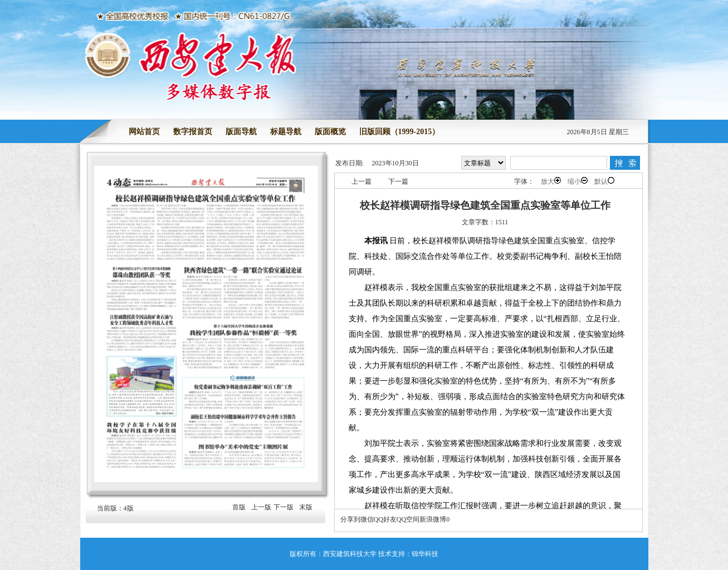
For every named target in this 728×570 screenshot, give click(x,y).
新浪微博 (433, 519)
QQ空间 (408, 519)
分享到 (350, 519)
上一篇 (361, 181)
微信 (367, 519)
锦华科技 (425, 554)
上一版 (261, 507)
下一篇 (398, 181)
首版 (239, 507)
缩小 (578, 181)
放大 (551, 181)
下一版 (284, 507)
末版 (306, 507)
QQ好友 (385, 519)
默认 (604, 181)
